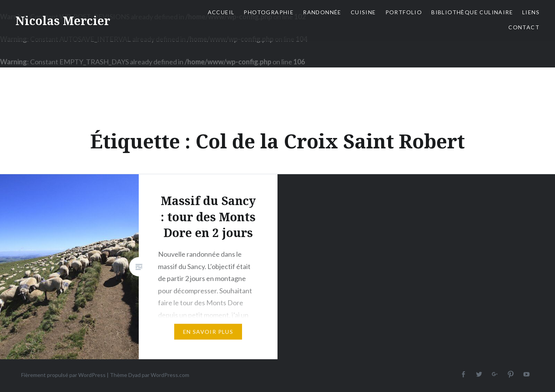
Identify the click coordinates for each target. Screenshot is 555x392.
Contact (524, 27)
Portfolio (404, 12)
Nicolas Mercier (63, 21)
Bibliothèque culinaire (472, 12)
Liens (531, 12)
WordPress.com (170, 375)
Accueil (221, 12)
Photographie (269, 12)
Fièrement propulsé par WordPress (63, 375)
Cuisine (363, 12)
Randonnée (322, 12)
